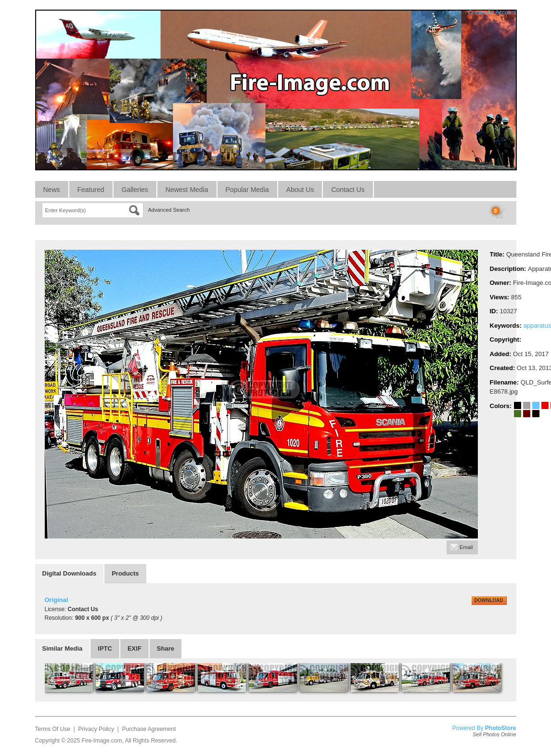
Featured (91, 190)
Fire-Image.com (102, 741)
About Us (300, 190)
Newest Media (187, 190)
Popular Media (247, 190)
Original (57, 600)
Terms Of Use (53, 729)
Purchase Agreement (149, 729)
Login (453, 13)
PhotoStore (501, 728)
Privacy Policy (96, 729)
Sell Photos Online (494, 734)
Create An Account (492, 13)
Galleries (135, 190)
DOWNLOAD (489, 600)
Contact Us (348, 190)
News (52, 190)
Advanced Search (169, 210)
